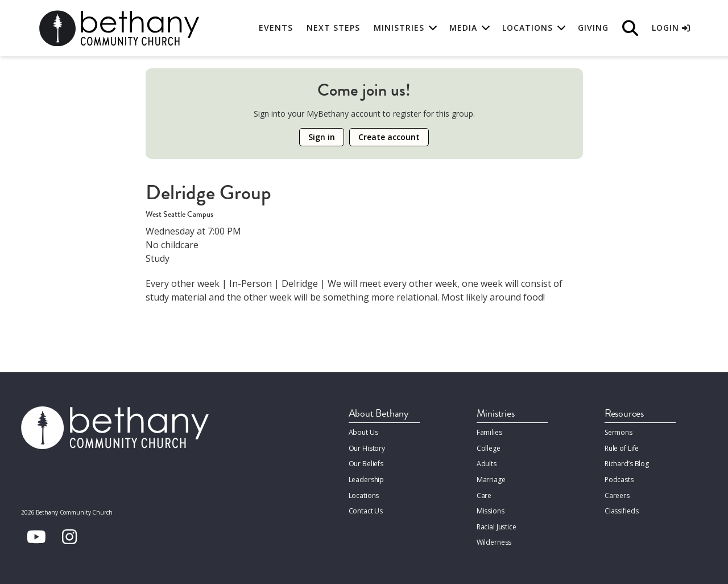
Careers (617, 494)
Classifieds (622, 509)
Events (276, 28)
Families (489, 432)
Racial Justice (497, 525)
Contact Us (366, 509)
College (489, 448)
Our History (367, 448)
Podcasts (619, 478)
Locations (364, 494)
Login (671, 28)
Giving (593, 28)
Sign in (322, 137)
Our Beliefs (366, 463)
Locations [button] (528, 28)
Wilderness (494, 540)
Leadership (367, 478)
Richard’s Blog (627, 463)
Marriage (491, 478)
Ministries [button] (399, 28)
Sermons (619, 432)
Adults (487, 463)
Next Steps (333, 28)
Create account (389, 137)
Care (484, 494)
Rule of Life (622, 448)
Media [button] (463, 28)
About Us (363, 432)
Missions (490, 509)
